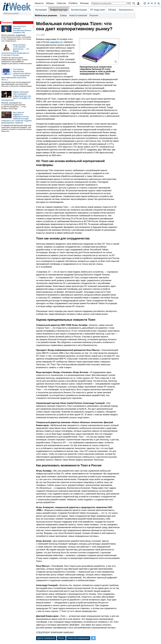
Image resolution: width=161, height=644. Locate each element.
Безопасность (126, 10)
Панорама (7, 23)
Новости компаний (78, 15)
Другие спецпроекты (46, 638)
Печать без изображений (78, 638)
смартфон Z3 (56, 42)
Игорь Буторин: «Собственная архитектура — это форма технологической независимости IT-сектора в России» (15, 50)
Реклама (84, 3)
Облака (112, 10)
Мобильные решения (11, 13)
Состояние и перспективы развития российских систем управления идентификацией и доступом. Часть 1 (16, 74)
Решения (94, 15)
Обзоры (50, 3)
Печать (61, 638)
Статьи (63, 15)
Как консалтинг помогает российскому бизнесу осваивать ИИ (22, 29)
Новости (39, 3)
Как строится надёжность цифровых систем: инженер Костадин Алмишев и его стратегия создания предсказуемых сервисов (16, 118)
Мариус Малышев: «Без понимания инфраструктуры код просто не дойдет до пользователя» (16, 96)
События (61, 3)
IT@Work (73, 3)
